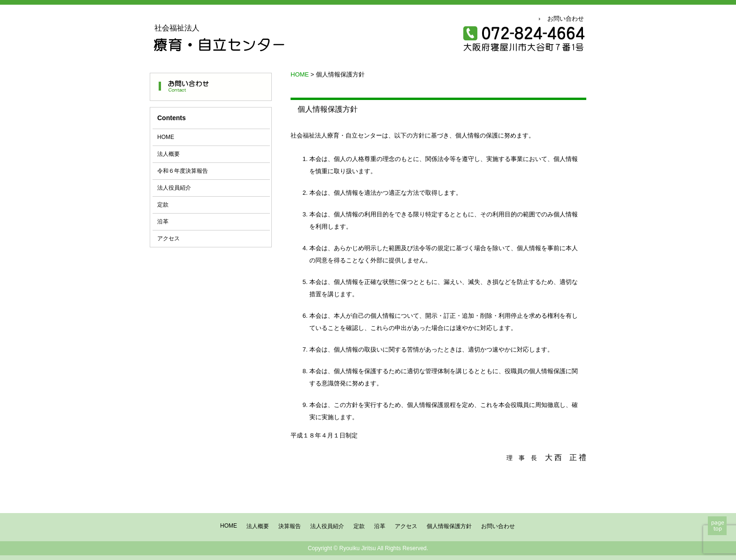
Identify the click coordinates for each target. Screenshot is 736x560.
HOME (166, 137)
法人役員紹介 (174, 188)
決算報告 (290, 526)
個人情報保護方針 (449, 526)
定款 (163, 205)
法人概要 (169, 154)
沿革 (163, 222)
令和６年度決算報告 (183, 171)
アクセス (169, 238)
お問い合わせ (566, 19)
